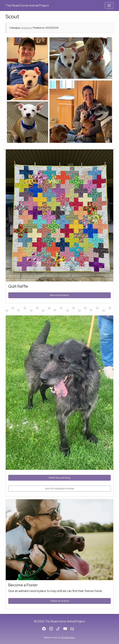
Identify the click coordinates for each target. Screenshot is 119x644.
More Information (60, 295)
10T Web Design (68, 638)
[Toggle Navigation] (109, 5)
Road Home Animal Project (27, 5)
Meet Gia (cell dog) (60, 478)
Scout (12, 16)
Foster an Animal (60, 601)
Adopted (26, 28)
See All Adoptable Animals (59, 489)
